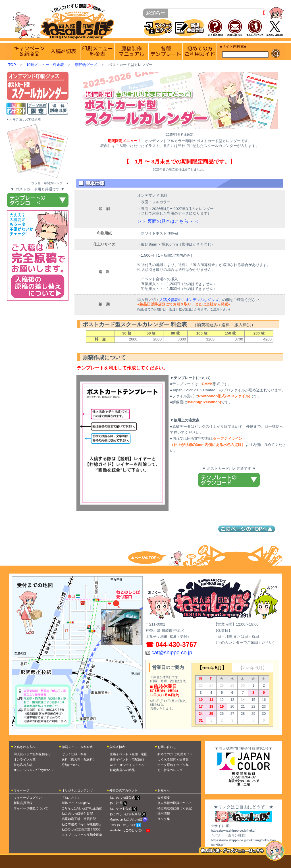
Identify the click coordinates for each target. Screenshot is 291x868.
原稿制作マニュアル (131, 51)
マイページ (21, 790)
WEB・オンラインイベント (129, 765)
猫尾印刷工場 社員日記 (79, 819)
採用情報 (164, 813)
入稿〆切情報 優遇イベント (63, 51)
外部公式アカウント (123, 790)
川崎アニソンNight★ (76, 803)
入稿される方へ (25, 747)
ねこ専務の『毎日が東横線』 (82, 824)
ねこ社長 (116, 803)
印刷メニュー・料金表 (45, 65)
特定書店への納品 (122, 770)
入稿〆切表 (117, 747)
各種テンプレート (166, 51)
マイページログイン (28, 798)
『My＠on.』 (34, 770)
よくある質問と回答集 (173, 759)
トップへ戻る (151, 557)
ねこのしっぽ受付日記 (77, 813)
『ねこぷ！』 (71, 798)
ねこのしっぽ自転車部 (125, 814)
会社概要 (164, 798)
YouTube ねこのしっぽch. (127, 830)
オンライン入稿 (25, 759)
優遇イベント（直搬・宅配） (130, 754)
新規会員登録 (23, 803)
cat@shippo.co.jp (172, 652)
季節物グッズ (86, 65)
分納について (71, 765)
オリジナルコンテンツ (77, 790)
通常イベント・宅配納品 (127, 759)
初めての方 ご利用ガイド (200, 51)
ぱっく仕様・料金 (74, 754)
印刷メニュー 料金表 (97, 51)
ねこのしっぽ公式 (122, 798)
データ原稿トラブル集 (173, 765)
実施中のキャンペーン (29, 51)
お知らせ (164, 790)
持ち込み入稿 (23, 765)
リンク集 (164, 819)
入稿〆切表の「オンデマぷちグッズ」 (191, 300)
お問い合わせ (167, 747)
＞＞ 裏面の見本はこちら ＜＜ (168, 221)
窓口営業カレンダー (172, 770)
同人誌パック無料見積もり (32, 754)
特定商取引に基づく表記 (175, 808)
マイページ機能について (31, 808)
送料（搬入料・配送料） (79, 759)
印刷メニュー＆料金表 (77, 747)
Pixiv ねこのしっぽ (123, 825)
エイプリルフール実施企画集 (82, 835)
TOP (12, 65)
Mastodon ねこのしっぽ (126, 819)
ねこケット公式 (121, 809)
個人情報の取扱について (175, 803)
